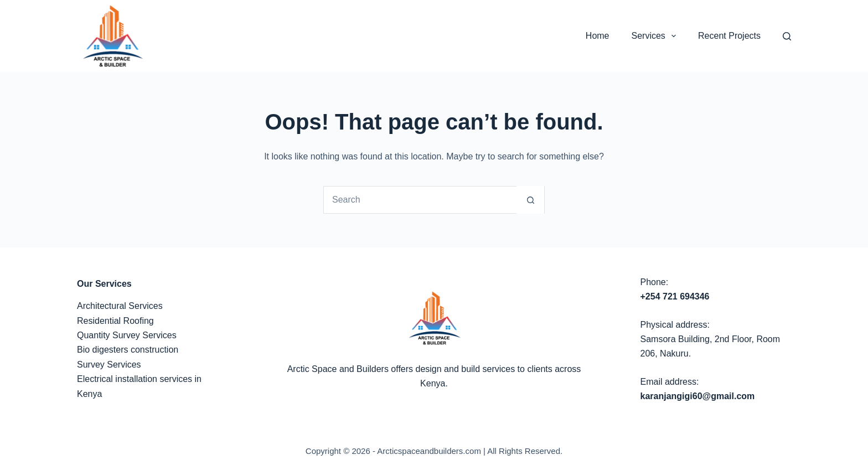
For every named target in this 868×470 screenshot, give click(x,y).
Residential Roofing (115, 321)
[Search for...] (420, 200)
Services (656, 36)
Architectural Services (120, 306)
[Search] (787, 36)
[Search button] (530, 200)
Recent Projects (729, 36)
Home (598, 36)
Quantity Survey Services (127, 335)
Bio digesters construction (128, 350)
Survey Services (109, 365)
